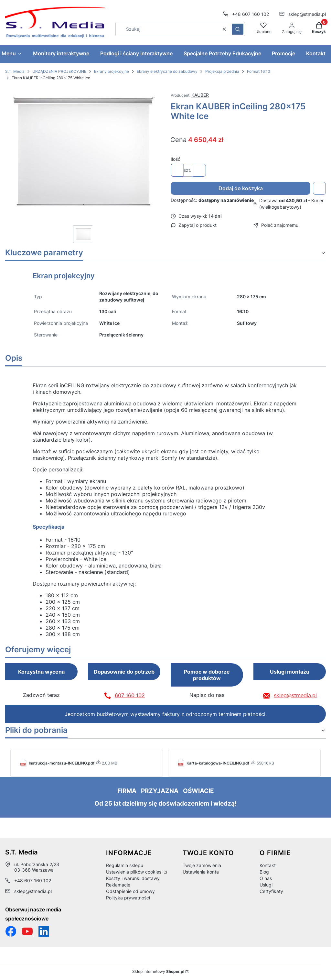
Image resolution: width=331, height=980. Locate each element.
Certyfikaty (271, 891)
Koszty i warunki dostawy (133, 878)
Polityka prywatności (128, 898)
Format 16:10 (259, 71)
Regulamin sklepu (125, 865)
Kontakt (268, 865)
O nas (266, 878)
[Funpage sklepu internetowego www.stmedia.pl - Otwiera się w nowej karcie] (11, 931)
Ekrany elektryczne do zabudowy (167, 71)
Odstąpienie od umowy (130, 891)
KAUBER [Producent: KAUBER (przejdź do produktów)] (200, 95)
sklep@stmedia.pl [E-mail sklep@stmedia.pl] (307, 14)
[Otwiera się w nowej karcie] (27, 931)
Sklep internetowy (158, 971)
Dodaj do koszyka (241, 188)
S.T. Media (15, 71)
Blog (264, 872)
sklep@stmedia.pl (295, 695)
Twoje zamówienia (202, 865)
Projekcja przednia (222, 71)
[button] (238, 29)
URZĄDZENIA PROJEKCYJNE (59, 71)
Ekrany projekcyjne (112, 71)
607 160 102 (130, 695)
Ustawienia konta (201, 872)
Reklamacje (118, 885)
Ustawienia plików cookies (134, 872)
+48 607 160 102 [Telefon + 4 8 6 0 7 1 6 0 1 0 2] (251, 14)
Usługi (266, 885)
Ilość (176, 159)
